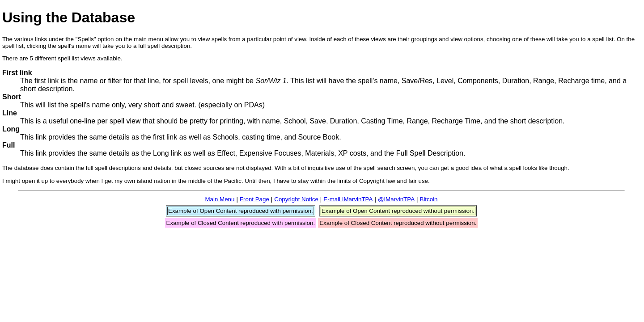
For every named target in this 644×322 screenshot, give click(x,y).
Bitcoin (429, 199)
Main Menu (220, 199)
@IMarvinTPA (396, 199)
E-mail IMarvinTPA (348, 199)
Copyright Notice (296, 199)
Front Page (254, 199)
